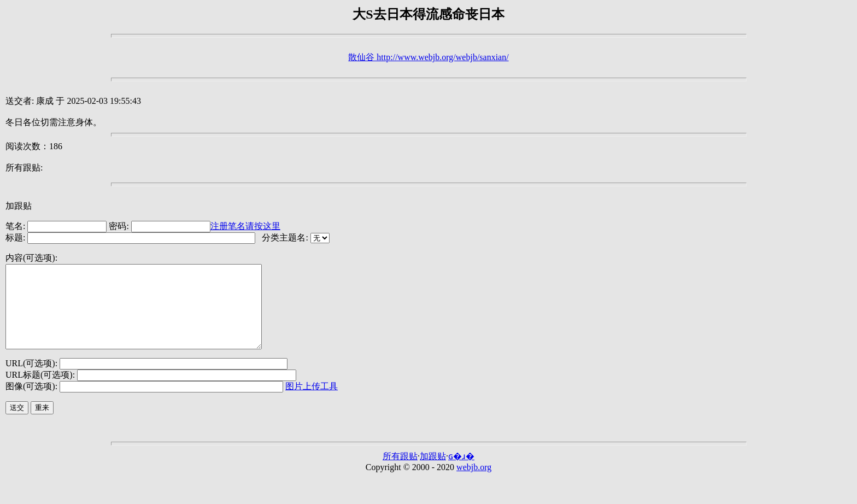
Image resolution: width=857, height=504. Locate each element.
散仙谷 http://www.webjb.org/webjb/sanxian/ (428, 57)
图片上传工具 (312, 403)
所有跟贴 (400, 473)
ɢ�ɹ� (461, 473)
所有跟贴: (24, 168)
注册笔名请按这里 (245, 226)
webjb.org (474, 484)
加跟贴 (19, 206)
